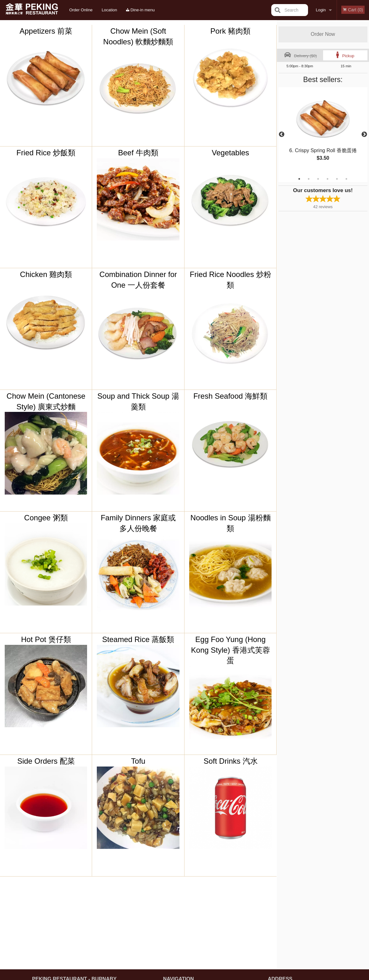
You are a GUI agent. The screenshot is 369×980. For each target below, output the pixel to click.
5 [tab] (337, 179)
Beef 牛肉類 (138, 153)
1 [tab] (299, 179)
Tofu (138, 761)
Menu (168, 899)
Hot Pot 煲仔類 (46, 639)
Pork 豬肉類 (230, 31)
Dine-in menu (140, 10)
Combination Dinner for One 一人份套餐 (138, 280)
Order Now (323, 34)
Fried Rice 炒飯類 (46, 153)
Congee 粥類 (46, 518)
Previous (282, 135)
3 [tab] (318, 179)
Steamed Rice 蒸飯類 (138, 639)
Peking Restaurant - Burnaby (74, 891)
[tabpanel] (323, 131)
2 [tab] (309, 179)
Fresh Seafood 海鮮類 (230, 396)
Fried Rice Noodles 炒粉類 (231, 280)
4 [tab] (328, 179)
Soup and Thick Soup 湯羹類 (138, 401)
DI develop (194, 959)
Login (321, 10)
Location (109, 10)
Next (364, 135)
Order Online (81, 10)
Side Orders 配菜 (46, 761)
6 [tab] (346, 179)
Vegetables (231, 153)
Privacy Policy (228, 914)
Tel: (284, 914)
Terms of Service (195, 976)
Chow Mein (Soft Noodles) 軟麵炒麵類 (138, 36)
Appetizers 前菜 (46, 31)
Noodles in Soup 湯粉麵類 (231, 523)
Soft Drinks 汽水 (231, 761)
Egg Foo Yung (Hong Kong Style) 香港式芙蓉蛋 (231, 650)
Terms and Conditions (235, 907)
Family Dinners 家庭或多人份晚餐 (138, 523)
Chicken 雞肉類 (46, 274)
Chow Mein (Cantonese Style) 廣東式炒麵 (46, 401)
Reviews (223, 899)
